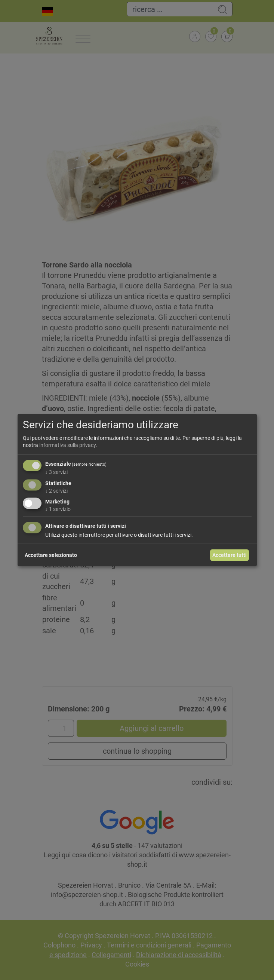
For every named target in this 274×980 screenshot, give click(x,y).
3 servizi (56, 472)
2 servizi (56, 490)
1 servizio (58, 509)
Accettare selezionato (51, 555)
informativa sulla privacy (67, 445)
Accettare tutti (230, 555)
